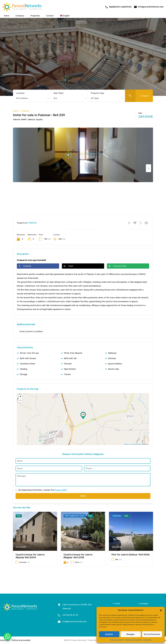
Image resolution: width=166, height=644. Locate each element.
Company (20, 16)
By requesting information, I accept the (43, 501)
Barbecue (112, 364)
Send (83, 507)
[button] (161, 610)
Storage (24, 386)
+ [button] (20, 408)
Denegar (131, 634)
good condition (115, 375)
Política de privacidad (21, 640)
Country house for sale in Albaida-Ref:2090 (30, 567)
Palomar (26, 111)
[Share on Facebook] (38, 277)
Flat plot (68, 375)
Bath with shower (28, 370)
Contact (50, 16)
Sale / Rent (59, 93)
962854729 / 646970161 (120, 7)
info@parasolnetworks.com (151, 7)
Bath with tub (70, 370)
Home (7, 16)
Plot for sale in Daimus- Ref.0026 (131, 566)
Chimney (112, 370)
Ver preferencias (152, 634)
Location (20, 93)
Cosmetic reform (28, 375)
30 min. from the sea (29, 364)
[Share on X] (83, 277)
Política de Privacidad (134, 640)
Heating (24, 380)
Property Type (97, 93)
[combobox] (32, 99)
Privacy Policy (61, 501)
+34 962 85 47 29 (70, 615)
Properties (35, 16)
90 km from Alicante (73, 364)
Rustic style (113, 380)
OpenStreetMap (136, 455)
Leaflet (126, 455)
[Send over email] (128, 277)
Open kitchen (70, 380)
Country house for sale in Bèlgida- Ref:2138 (78, 567)
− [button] (20, 412)
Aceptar (109, 634)
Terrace (67, 386)
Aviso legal (147, 640)
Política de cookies (117, 640)
